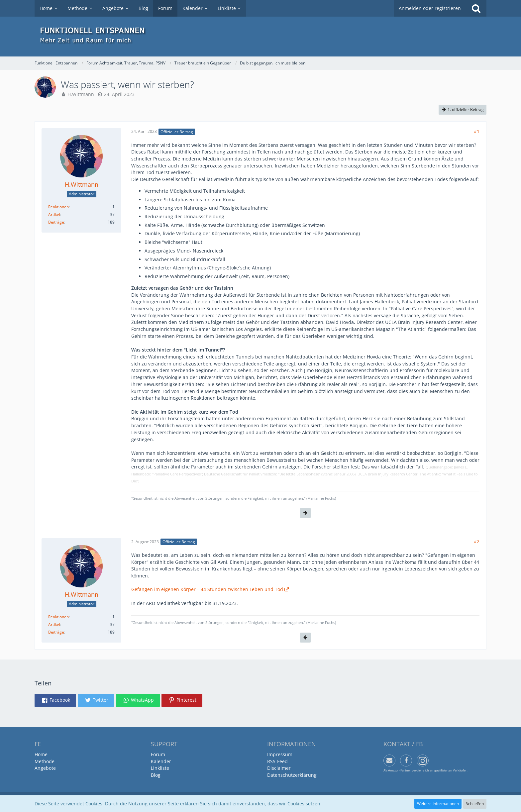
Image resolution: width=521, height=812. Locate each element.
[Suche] (476, 8)
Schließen (475, 804)
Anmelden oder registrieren (430, 8)
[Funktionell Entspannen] (260, 37)
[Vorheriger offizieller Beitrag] (305, 638)
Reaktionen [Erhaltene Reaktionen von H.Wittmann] (58, 207)
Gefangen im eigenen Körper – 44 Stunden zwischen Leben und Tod (207, 589)
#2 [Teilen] (477, 541)
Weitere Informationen (438, 804)
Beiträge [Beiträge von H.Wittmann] (56, 222)
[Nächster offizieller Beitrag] (305, 513)
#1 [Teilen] (477, 131)
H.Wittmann (81, 94)
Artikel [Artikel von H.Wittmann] (54, 214)
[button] (55, 700)
